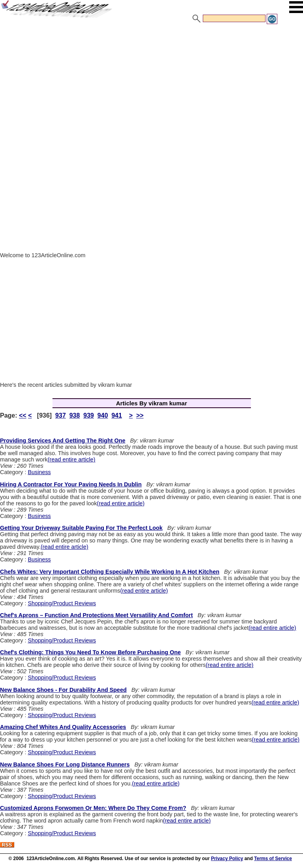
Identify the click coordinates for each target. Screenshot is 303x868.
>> (140, 415)
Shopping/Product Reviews (62, 603)
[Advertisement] (151, 84)
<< (23, 415)
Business (39, 472)
